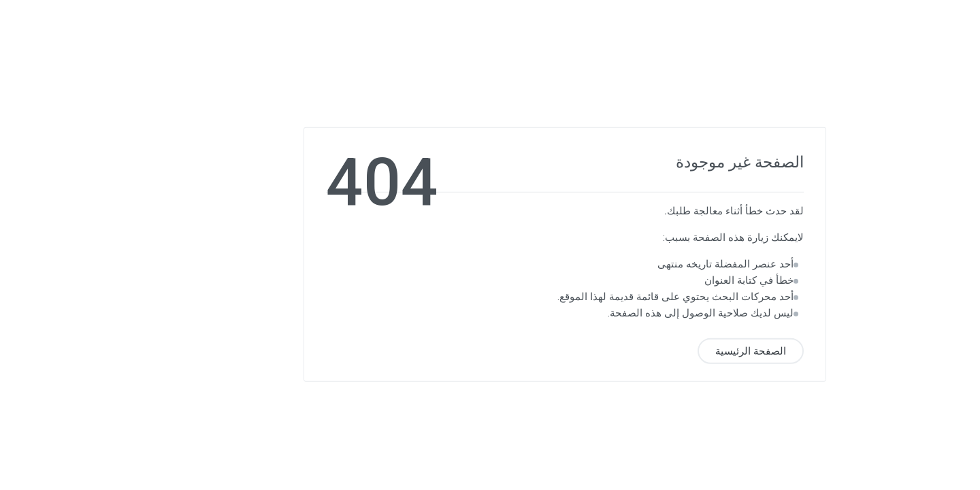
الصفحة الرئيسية (676, 350)
